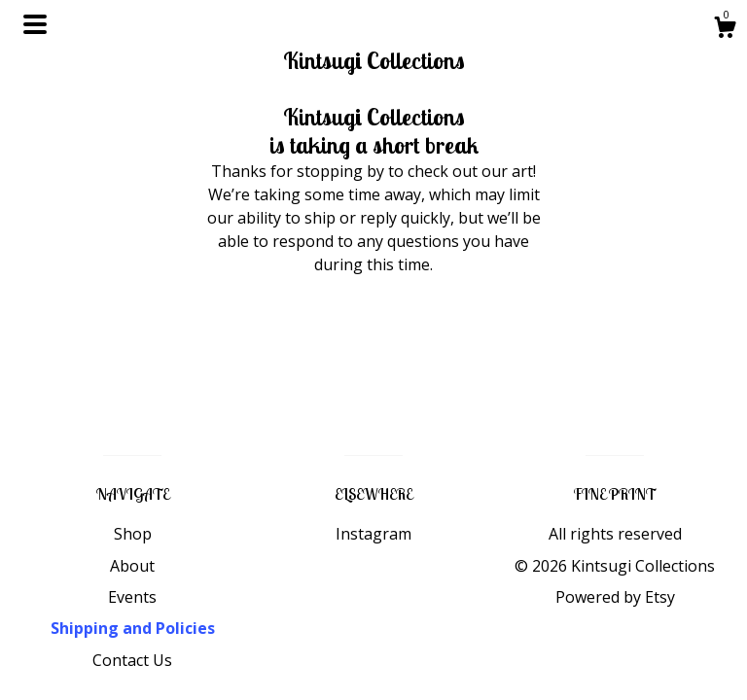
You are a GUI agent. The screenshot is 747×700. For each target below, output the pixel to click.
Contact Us (132, 660)
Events (132, 597)
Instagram (373, 534)
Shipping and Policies (133, 628)
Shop (133, 534)
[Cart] (725, 30)
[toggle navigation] (35, 24)
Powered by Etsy (615, 597)
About (132, 566)
